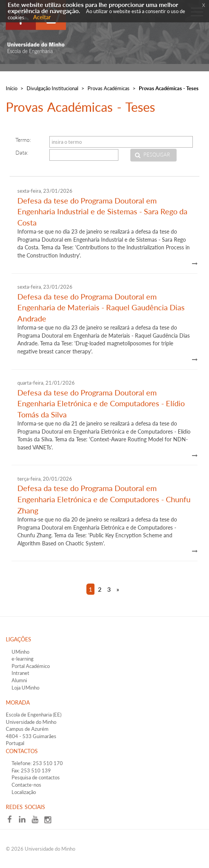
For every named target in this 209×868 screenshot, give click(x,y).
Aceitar (42, 17)
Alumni (19, 680)
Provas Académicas (109, 88)
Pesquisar (157, 155)
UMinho (20, 652)
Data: (22, 152)
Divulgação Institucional (52, 88)
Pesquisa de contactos (36, 777)
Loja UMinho (25, 688)
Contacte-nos (26, 785)
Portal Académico (31, 666)
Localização (24, 792)
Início (12, 88)
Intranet (20, 673)
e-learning (23, 659)
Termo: (23, 140)
